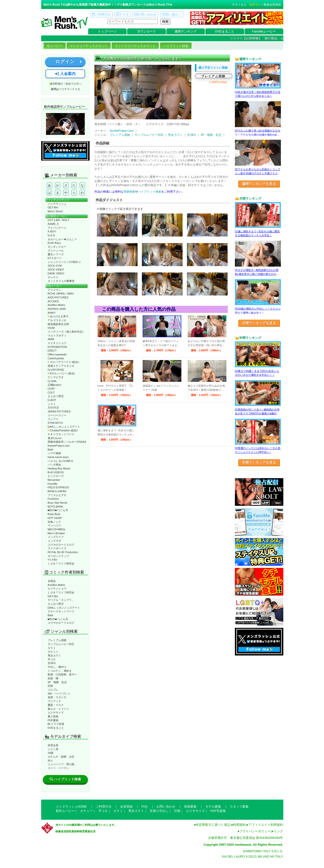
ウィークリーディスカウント (135, 46)
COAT (51, 389)
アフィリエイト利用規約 (266, 825)
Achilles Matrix (56, 305)
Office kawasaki (57, 354)
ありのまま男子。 (59, 316)
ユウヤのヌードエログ (61, 545)
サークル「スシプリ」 (61, 600)
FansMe (53, 484)
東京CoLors (55, 438)
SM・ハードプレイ (59, 694)
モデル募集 (213, 807)
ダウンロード (147, 31)
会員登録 (126, 807)
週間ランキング (186, 31)
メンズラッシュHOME (71, 807)
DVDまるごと (225, 31)
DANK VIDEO (56, 273)
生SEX (52, 663)
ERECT (52, 351)
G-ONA (52, 381)
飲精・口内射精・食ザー (62, 674)
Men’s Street (55, 211)
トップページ (107, 31)
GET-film (53, 207)
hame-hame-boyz (58, 457)
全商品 (52, 581)
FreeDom (53, 499)
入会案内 (65, 74)
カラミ (52, 648)
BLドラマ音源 (56, 724)
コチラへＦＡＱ (71, 89)
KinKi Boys (54, 243)
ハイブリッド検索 (176, 46)
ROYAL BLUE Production (63, 552)
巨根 (50, 686)
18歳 (50, 753)
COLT (51, 393)
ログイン (255, 5)
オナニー (53, 652)
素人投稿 (53, 716)
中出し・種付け (57, 667)
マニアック (54, 701)
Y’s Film (53, 560)
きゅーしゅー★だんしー (62, 239)
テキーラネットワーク (61, 434)
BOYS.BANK (56, 507)
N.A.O (51, 235)
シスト (52, 404)
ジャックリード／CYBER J (64, 262)
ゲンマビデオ (56, 377)
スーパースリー (57, 415)
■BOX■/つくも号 (58, 510)
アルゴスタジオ (57, 320)
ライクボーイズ (57, 548)
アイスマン (54, 290)
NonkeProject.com (59, 446)
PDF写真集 (218, 811)
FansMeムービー (264, 31)
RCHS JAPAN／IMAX (61, 294)
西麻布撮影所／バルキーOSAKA (67, 442)
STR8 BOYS (55, 423)
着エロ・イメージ (58, 709)
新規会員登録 (272, 5)
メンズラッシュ (57, 204)
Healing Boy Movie (59, 468)
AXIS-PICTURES (58, 297)
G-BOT (52, 400)
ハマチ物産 (54, 453)
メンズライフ (56, 537)
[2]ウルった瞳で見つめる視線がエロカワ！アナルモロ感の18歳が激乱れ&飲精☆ (258, 135)
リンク (278, 831)
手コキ (52, 659)
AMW (51, 339)
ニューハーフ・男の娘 (61, 764)
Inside (51, 328)
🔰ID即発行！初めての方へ (65, 84)
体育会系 (53, 745)
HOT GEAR (55, 518)
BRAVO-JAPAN (57, 491)
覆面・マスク (56, 705)
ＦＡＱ (122, 14)
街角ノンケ (54, 522)
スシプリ (53, 419)
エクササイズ (56, 712)
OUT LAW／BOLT (59, 220)
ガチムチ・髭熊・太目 (61, 757)
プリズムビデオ (57, 495)
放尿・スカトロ (57, 697)
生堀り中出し (159, 811)
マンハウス (54, 525)
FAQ (145, 807)
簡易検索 (129, 192)
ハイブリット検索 (150, 192)
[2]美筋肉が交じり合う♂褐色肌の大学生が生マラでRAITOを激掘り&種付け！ (257, 414)
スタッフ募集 (239, 807)
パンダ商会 (54, 465)
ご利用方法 (101, 14)
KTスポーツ (55, 258)
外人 (50, 761)
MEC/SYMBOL (57, 529)
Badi (50, 450)
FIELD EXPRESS (58, 487)
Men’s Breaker (56, 533)
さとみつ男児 (56, 396)
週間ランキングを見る (259, 184)
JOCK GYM (55, 266)
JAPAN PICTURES (59, 411)
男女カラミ (54, 655)
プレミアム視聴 (57, 640)
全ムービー (55, 46)
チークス (53, 277)
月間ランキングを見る (259, 323)
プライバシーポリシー (255, 831)
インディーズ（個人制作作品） (66, 332)
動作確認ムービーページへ (65, 124)
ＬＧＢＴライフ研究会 (61, 564)
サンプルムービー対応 (61, 644)
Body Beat (54, 514)
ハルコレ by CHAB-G (61, 461)
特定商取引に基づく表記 (213, 825)
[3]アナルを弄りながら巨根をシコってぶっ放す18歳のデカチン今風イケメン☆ (258, 173)
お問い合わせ (145, 14)
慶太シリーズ (56, 254)
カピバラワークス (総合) (63, 362)
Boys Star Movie (58, 503)
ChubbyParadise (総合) (63, 430)
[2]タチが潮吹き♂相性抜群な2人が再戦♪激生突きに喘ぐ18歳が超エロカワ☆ (257, 274)
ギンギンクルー (57, 247)
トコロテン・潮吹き (60, 671)
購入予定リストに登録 (213, 68)
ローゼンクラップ (58, 556)
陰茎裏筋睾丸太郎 (58, 324)
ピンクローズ (56, 476)
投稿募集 (190, 807)
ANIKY (52, 313)
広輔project (54, 385)
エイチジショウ (57, 343)
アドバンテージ (57, 228)
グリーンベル (56, 251)
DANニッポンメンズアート (64, 427)
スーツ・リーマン (58, 768)
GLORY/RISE (56, 370)
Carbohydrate (56, 358)
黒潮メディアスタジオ (61, 366)
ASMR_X (53, 224)
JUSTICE (53, 408)
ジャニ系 (53, 749)
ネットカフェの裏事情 (61, 281)
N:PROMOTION (57, 347)
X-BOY (52, 231)
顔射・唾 (53, 678)
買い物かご (172, 14)
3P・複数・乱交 (57, 682)
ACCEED (53, 301)
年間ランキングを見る (259, 463)
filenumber (54, 480)
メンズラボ (54, 541)
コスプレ (53, 690)
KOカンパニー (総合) (61, 373)
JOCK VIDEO (56, 270)
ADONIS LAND (57, 309)
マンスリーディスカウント (89, 46)
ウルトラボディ (57, 336)
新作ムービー (65, 811)
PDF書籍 (53, 720)
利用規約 (239, 825)
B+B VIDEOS (56, 472)
